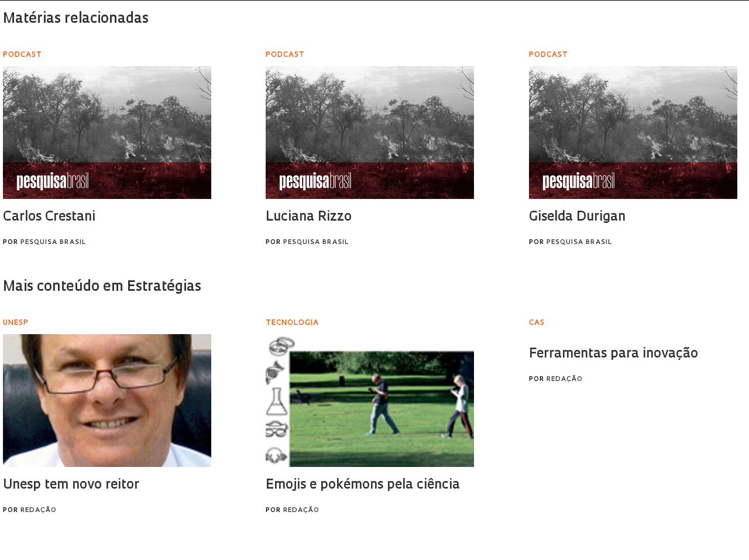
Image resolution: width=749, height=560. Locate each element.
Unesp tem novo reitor (71, 485)
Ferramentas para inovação (614, 354)
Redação (39, 511)
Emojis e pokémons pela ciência (363, 485)
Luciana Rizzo (309, 217)
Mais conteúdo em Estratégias (102, 287)
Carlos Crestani (49, 217)
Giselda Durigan (577, 217)
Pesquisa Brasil (53, 243)
